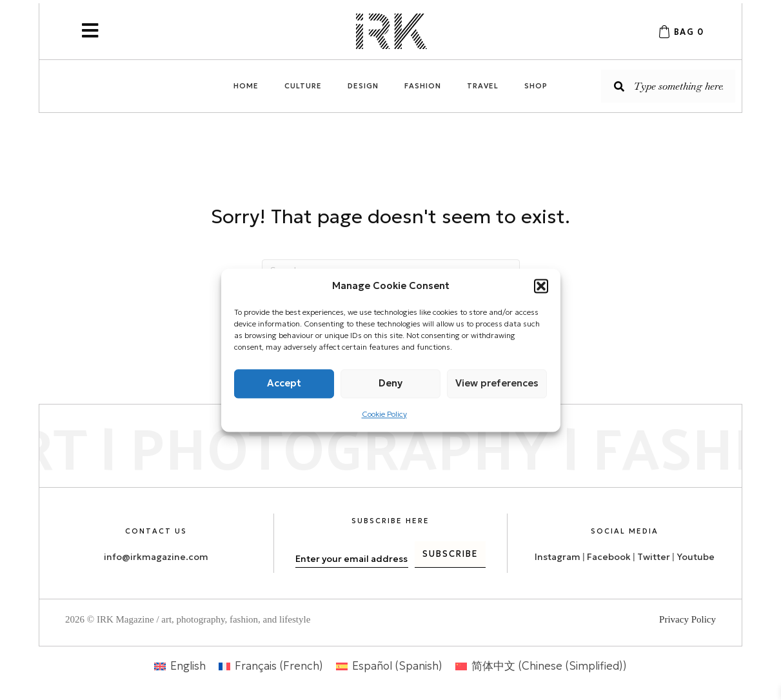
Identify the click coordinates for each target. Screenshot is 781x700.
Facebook (609, 557)
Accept (284, 383)
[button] (541, 286)
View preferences (497, 383)
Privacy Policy (687, 619)
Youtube (696, 557)
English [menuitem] (188, 666)
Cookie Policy (384, 414)
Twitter (655, 557)
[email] (352, 559)
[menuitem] (180, 666)
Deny (391, 383)
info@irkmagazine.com (156, 557)
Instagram (558, 557)
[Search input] (668, 86)
